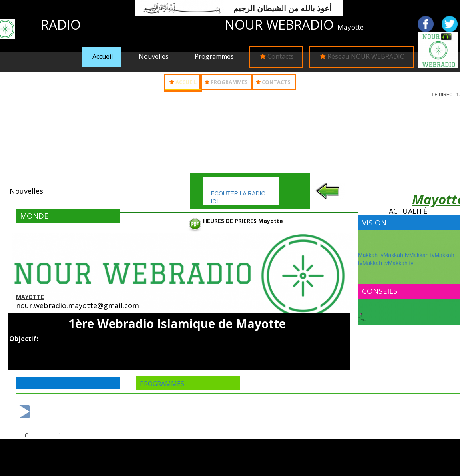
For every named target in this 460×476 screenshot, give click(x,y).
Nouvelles (154, 56)
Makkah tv (371, 255)
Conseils (380, 291)
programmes (162, 384)
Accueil (103, 56)
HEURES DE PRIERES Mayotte (243, 221)
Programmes (214, 56)
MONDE (34, 216)
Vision (374, 223)
